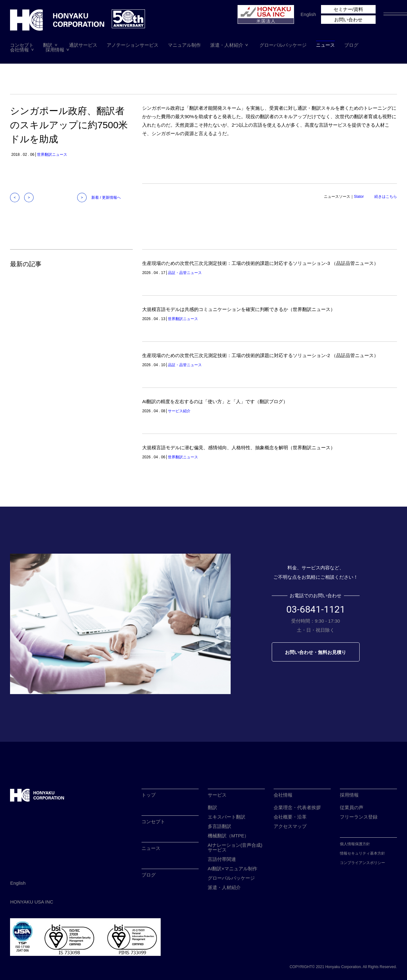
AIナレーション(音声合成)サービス (235, 847)
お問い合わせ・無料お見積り (316, 652)
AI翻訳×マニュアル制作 (233, 869)
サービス (217, 795)
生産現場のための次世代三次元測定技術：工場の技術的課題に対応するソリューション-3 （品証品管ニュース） (260, 263)
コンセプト (22, 45)
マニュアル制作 (184, 45)
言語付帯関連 (222, 859)
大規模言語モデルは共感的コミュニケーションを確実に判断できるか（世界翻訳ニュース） (239, 309)
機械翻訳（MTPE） (228, 836)
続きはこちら (386, 197)
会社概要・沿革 (290, 817)
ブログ (351, 45)
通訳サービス (83, 45)
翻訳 (48, 45)
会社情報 (19, 50)
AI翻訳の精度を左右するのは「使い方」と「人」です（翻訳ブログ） (215, 401)
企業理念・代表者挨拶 (297, 807)
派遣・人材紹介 (227, 45)
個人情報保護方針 (355, 844)
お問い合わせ (348, 20)
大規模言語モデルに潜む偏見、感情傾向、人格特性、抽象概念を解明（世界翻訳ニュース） (239, 448)
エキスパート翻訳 (227, 817)
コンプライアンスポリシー (362, 863)
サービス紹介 (179, 411)
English (308, 14)
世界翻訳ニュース (52, 155)
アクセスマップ (290, 826)
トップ (149, 795)
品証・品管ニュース (185, 273)
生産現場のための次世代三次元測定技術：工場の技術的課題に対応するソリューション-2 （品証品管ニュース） (260, 355)
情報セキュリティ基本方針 (362, 853)
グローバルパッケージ (283, 45)
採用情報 (55, 50)
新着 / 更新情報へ (106, 198)
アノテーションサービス (133, 45)
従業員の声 (352, 807)
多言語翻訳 (220, 826)
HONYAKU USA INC (32, 902)
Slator (359, 197)
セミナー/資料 (348, 9)
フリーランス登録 (359, 817)
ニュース (325, 45)
